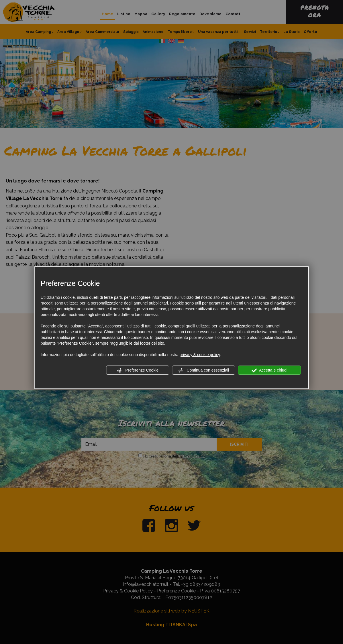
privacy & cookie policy (200, 355)
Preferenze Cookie (138, 370)
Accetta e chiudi (269, 370)
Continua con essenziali (203, 370)
